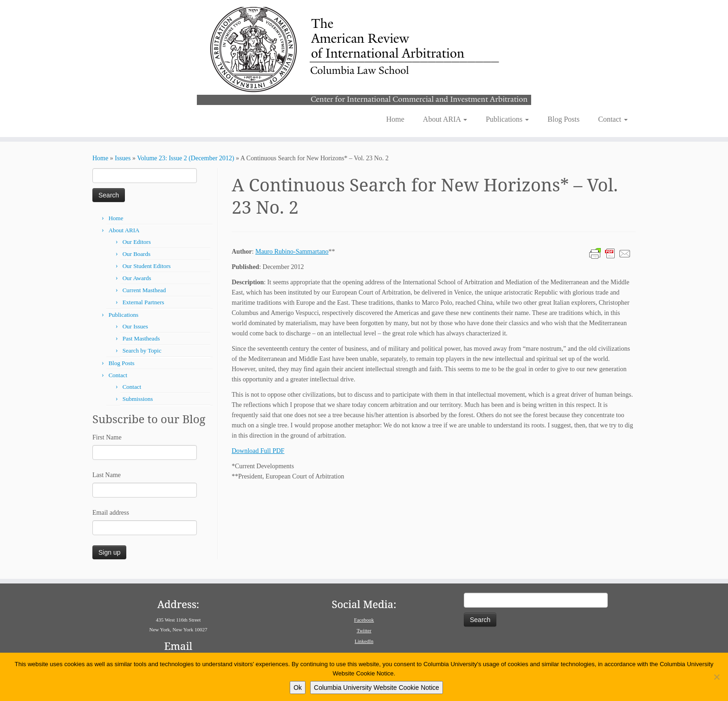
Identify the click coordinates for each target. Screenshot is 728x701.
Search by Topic (142, 350)
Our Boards (136, 254)
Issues (123, 158)
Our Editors (137, 242)
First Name (107, 437)
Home (395, 119)
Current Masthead (144, 290)
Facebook (364, 620)
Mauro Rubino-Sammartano (292, 252)
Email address (111, 513)
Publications (507, 119)
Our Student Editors (147, 266)
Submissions (138, 399)
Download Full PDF (258, 451)
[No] (716, 677)
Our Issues (135, 326)
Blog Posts (563, 119)
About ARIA (445, 119)
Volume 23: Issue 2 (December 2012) (185, 158)
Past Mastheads (141, 338)
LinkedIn (364, 641)
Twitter (364, 630)
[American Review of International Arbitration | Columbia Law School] (364, 55)
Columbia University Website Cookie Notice (377, 688)
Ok (298, 688)
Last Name (107, 475)
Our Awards (137, 278)
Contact (613, 119)
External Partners (143, 302)
